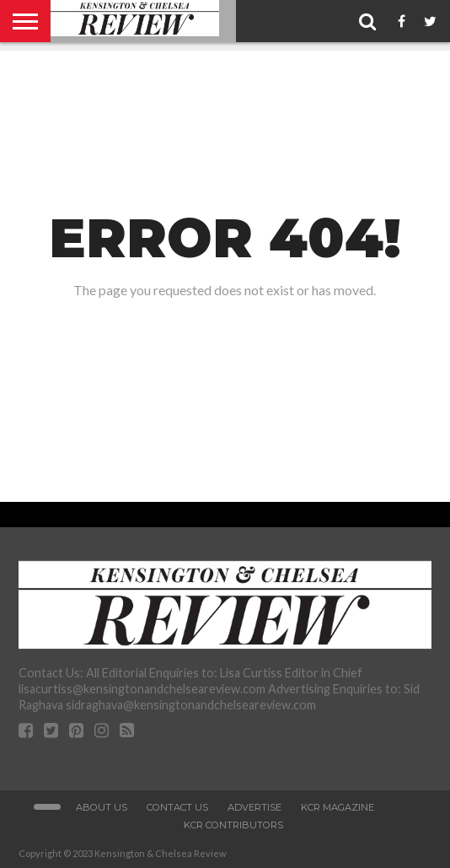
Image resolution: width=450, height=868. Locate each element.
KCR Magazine (337, 807)
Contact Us (177, 807)
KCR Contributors (233, 825)
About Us (102, 807)
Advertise (254, 807)
